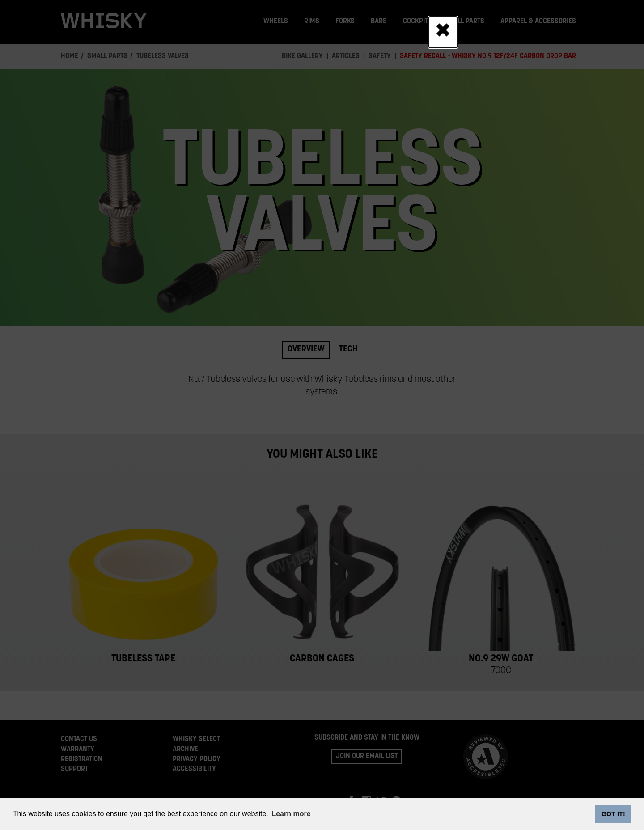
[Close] (443, 32)
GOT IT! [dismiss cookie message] (613, 814)
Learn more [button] (291, 814)
